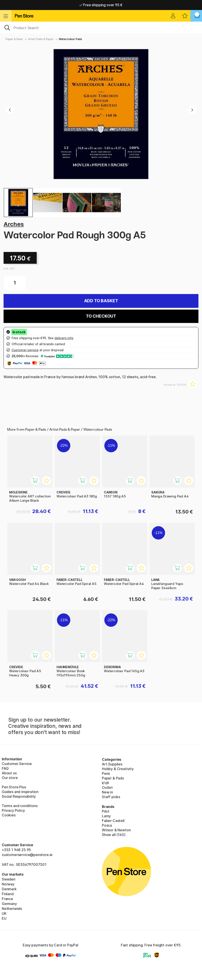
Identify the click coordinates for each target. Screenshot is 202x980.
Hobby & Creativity (118, 769)
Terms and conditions (20, 806)
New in (107, 792)
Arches (14, 224)
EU (4, 918)
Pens (106, 773)
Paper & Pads (14, 39)
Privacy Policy (13, 810)
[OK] (101, 27)
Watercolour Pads (70, 39)
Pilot (106, 811)
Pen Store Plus (14, 787)
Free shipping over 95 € (101, 5)
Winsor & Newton (116, 830)
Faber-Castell (113, 821)
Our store (10, 778)
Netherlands (12, 909)
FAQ (5, 768)
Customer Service (17, 764)
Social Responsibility (19, 796)
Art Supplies (112, 764)
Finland (8, 894)
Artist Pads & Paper (41, 39)
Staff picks (111, 797)
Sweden (9, 879)
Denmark (9, 889)
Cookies (9, 815)
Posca (107, 825)
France (7, 899)
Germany (9, 904)
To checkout (101, 316)
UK (4, 913)
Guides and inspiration (20, 792)
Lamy (106, 816)
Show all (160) (114, 835)
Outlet (107, 787)
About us (9, 773)
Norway (8, 884)
